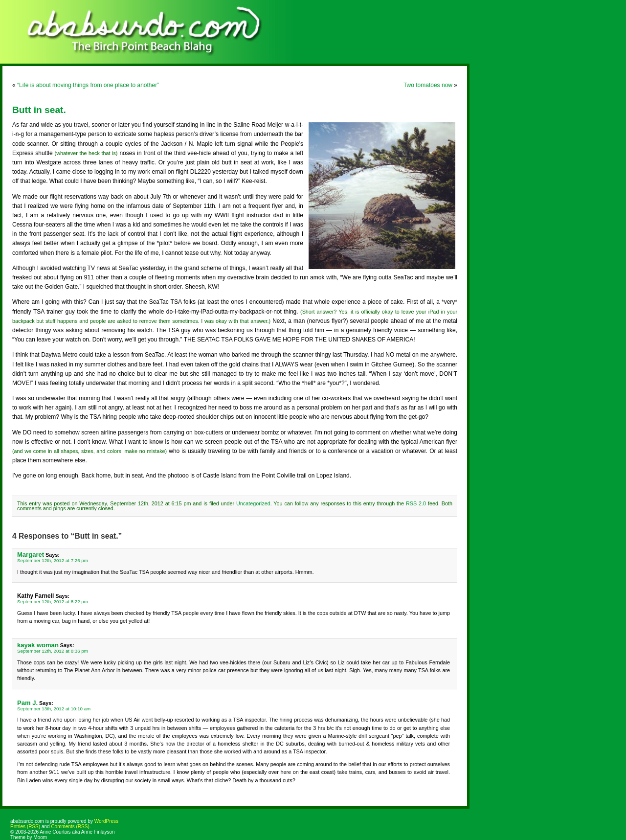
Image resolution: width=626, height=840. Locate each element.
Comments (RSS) (70, 827)
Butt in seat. (39, 110)
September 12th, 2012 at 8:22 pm (53, 602)
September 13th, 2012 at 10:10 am (54, 709)
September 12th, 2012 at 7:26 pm (53, 560)
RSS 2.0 (416, 503)
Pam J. (27, 703)
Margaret (31, 555)
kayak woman (38, 645)
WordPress (106, 821)
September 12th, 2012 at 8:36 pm (53, 651)
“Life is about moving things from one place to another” (88, 85)
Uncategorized (253, 503)
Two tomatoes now (428, 85)
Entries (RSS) (25, 827)
